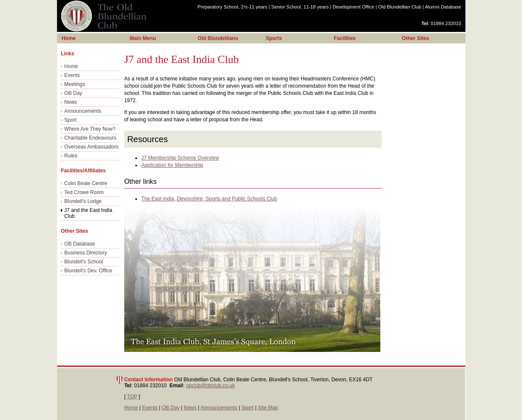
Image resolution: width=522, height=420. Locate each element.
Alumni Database (443, 7)
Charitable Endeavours (90, 138)
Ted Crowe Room (84, 192)
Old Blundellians (218, 38)
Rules (71, 156)
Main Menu (143, 38)
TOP (132, 397)
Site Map (268, 408)
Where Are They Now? (90, 129)
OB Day (73, 93)
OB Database (80, 244)
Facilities (345, 38)
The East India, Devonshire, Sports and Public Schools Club (209, 199)
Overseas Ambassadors (91, 147)
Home (71, 66)
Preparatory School (232, 7)
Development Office (354, 7)
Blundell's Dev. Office (88, 271)
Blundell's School (84, 262)
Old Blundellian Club (400, 7)
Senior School (300, 7)
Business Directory (86, 253)
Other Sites (416, 38)
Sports (274, 38)
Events (72, 75)
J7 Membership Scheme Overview (180, 158)
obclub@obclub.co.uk (210, 386)
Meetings (75, 84)
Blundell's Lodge (83, 201)
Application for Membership (172, 165)
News (71, 102)
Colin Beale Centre (86, 183)
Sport (70, 120)
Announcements (83, 111)
